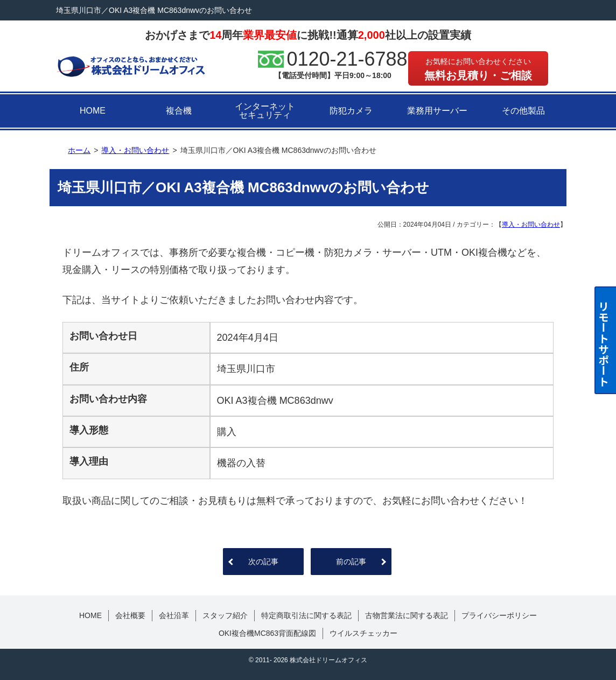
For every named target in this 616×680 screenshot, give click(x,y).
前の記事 (351, 562)
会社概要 (130, 615)
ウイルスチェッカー (363, 633)
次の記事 (263, 562)
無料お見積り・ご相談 (478, 69)
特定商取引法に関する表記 (306, 615)
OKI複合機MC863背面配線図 (267, 633)
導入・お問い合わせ (531, 225)
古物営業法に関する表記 (407, 615)
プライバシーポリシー (499, 615)
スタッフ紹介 (225, 615)
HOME (93, 111)
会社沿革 (174, 615)
